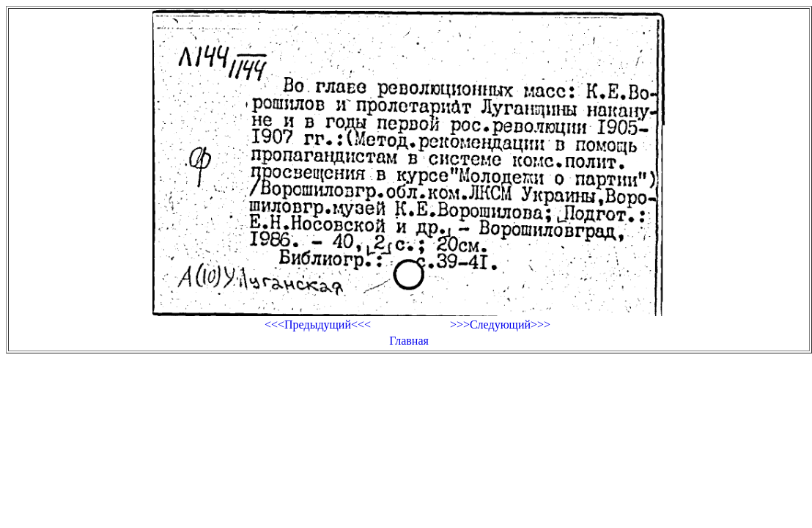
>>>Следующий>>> (500, 324)
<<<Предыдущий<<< (318, 324)
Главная (409, 341)
